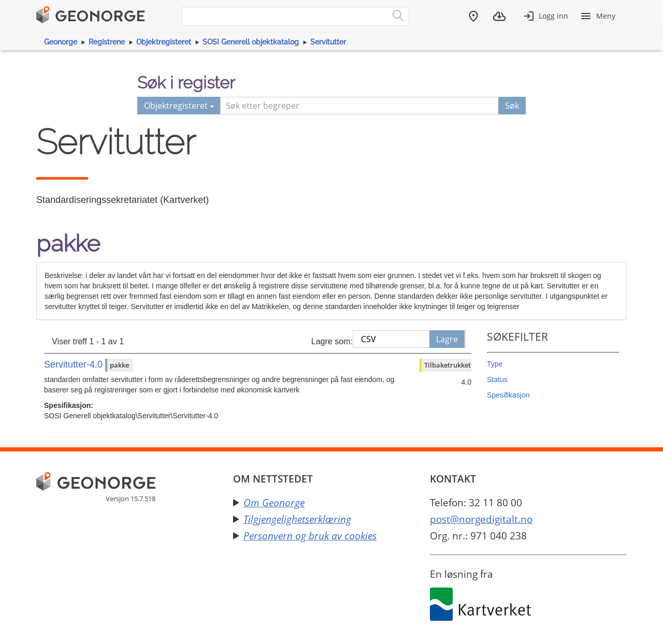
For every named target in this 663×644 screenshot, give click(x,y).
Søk (512, 106)
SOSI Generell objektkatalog (251, 42)
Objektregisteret (164, 42)
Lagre (447, 339)
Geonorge (61, 42)
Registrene (107, 42)
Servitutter (328, 42)
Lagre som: (332, 341)
